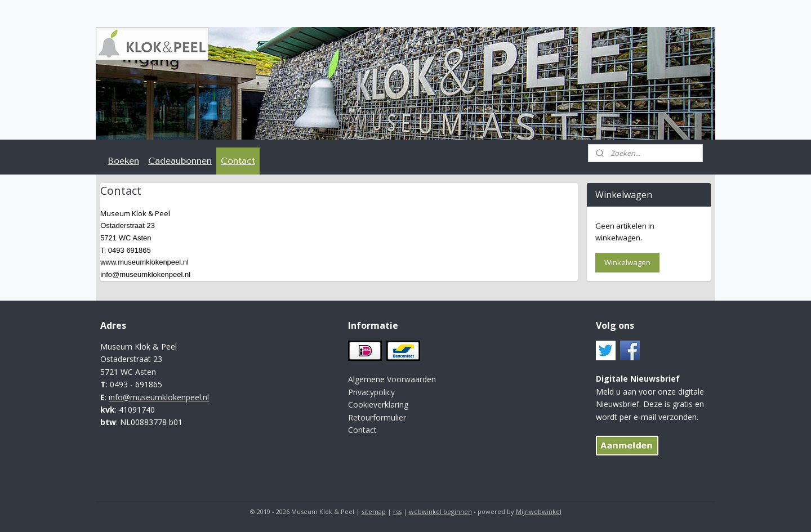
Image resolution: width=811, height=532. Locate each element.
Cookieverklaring (378, 404)
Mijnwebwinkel (539, 511)
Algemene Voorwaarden (392, 379)
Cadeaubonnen (180, 161)
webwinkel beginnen (440, 511)
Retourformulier (377, 417)
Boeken (123, 161)
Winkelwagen (627, 262)
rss (397, 511)
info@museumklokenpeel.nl (159, 397)
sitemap (374, 511)
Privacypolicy (371, 392)
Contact (238, 161)
